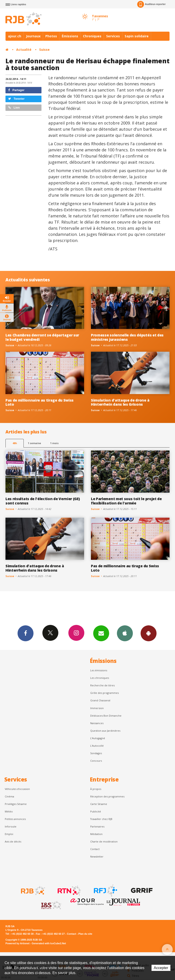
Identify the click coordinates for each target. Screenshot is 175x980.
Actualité (24, 50)
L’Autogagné (98, 738)
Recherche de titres (102, 685)
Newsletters (101, 633)
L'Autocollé (97, 746)
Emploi (9, 834)
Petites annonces (15, 819)
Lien (14, 108)
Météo (9, 811)
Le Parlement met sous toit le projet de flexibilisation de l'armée (126, 501)
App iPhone (125, 633)
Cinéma (9, 796)
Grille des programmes (104, 693)
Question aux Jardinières (105, 731)
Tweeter (16, 99)
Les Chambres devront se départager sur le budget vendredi (42, 337)
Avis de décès (13, 841)
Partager (16, 90)
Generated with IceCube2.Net (49, 943)
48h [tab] (15, 443)
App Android (149, 633)
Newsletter (97, 857)
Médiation (96, 834)
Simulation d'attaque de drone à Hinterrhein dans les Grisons (120, 402)
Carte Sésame (99, 804)
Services (113, 36)
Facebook (26, 633)
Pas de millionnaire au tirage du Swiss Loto (40, 402)
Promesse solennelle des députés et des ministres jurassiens (127, 337)
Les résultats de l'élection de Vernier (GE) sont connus (43, 501)
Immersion (97, 708)
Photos (51, 36)
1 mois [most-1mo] (54, 443)
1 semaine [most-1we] (34, 443)
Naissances (97, 723)
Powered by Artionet (17, 943)
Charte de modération (104, 841)
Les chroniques (100, 678)
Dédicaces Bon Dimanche (106, 716)
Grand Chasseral (100, 700)
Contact (95, 849)
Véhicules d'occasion (17, 789)
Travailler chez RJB (101, 819)
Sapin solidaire (137, 36)
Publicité (96, 811)
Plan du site (85, 934)
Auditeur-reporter (151, 4)
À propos (96, 789)
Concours (96, 761)
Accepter (161, 968)
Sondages (96, 753)
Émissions (70, 36)
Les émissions (99, 670)
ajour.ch (15, 36)
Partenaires (97, 826)
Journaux (33, 36)
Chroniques (92, 36)
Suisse (44, 50)
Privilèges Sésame (16, 804)
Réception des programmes (107, 796)
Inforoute (11, 826)
